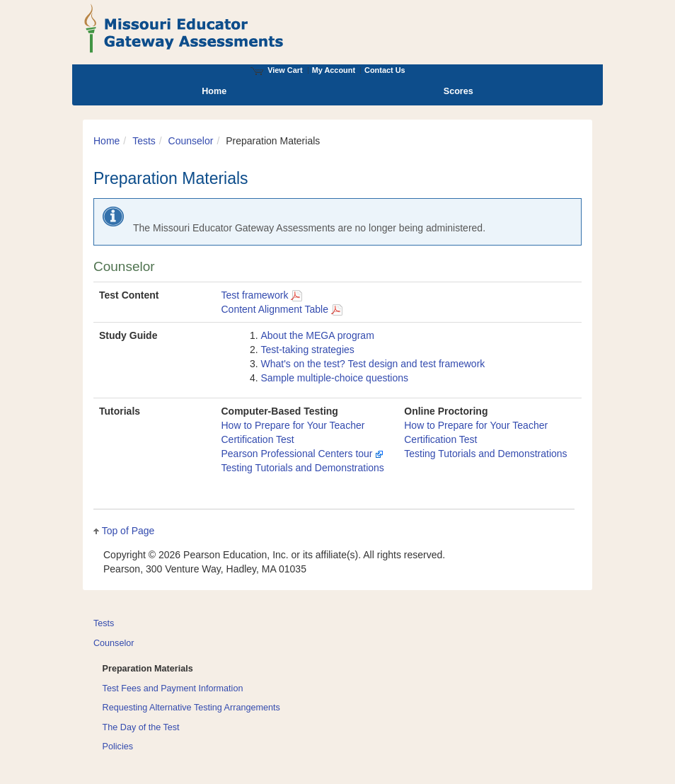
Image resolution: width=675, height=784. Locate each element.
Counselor (191, 141)
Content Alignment (282, 309)
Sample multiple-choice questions (335, 378)
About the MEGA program (318, 335)
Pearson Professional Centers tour (303, 454)
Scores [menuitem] (458, 91)
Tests (144, 141)
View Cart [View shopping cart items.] (277, 70)
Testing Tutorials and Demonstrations (303, 468)
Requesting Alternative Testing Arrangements (191, 708)
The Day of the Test (141, 727)
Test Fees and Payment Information (173, 688)
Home (106, 141)
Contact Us (385, 70)
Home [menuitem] (214, 91)
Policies (118, 746)
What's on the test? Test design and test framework (373, 364)
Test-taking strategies (308, 350)
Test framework (262, 295)
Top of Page (128, 531)
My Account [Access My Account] (334, 70)
